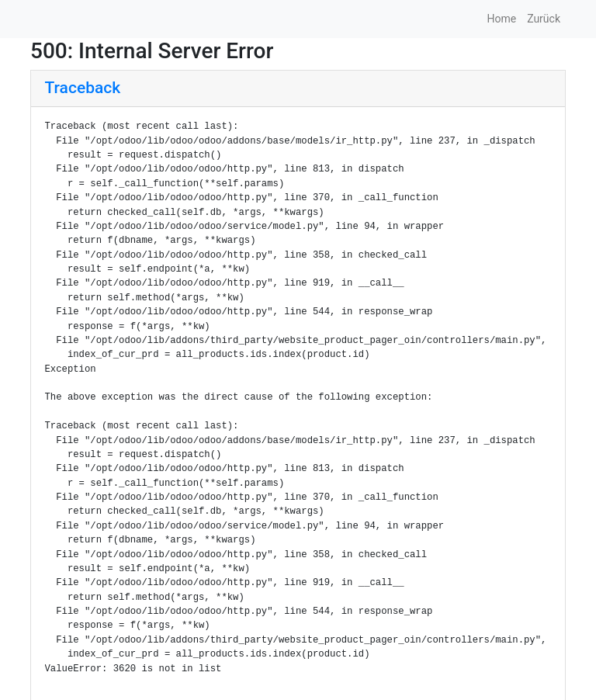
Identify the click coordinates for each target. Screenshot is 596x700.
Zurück (544, 19)
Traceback (83, 88)
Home (501, 19)
